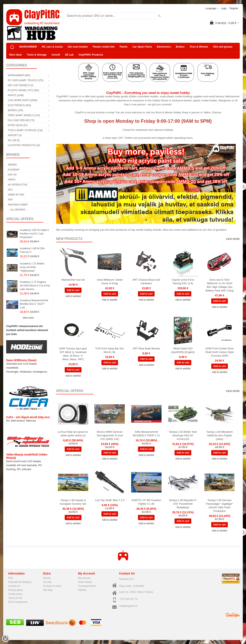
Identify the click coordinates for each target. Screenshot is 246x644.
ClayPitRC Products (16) (24, 145)
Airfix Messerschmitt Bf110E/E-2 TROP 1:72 (146, 434)
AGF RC (12, 175)
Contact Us (14, 586)
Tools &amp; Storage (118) (25, 130)
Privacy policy (15, 590)
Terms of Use (15, 598)
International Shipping (20, 582)
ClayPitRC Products (91, 55)
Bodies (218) (15, 110)
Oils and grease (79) (21, 120)
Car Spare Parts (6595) (23, 100)
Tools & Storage (37, 55)
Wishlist (82, 590)
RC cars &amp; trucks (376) (26, 80)
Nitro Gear (16, 55)
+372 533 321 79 (128, 599)
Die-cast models (78, 47)
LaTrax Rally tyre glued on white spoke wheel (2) (73, 434)
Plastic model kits (104, 47)
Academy (14, 170)
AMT (10, 200)
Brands (47, 578)
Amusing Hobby (18, 205)
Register (234, 8)
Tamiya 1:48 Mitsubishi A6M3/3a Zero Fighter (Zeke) (220, 435)
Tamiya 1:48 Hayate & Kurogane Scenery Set (73, 502)
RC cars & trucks (52, 47)
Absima (12, 165)
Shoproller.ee (233, 615)
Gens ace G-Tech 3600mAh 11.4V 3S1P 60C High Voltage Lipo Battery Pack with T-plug (219, 285)
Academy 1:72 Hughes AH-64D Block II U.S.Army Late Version (35, 286)
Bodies (180, 47)
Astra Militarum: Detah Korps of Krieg (110, 282)
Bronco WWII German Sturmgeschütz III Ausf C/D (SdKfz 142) (110, 435)
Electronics (164, 47)
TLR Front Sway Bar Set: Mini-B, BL (110, 350)
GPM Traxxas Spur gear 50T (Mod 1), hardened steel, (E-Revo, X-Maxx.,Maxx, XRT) (73, 354)
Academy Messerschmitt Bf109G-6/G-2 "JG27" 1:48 (34, 304)
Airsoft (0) (15, 135)
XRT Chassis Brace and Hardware (146, 282)
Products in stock (52, 586)
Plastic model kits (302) (23, 90)
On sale (47, 582)
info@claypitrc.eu (128, 606)
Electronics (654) (19, 105)
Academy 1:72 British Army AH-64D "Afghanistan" (32, 267)
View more (28, 318)
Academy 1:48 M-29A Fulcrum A (32, 250)
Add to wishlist (73, 296)
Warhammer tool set (73, 280)
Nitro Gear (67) (18, 125)
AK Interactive (18, 185)
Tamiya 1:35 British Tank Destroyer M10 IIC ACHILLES (183, 435)
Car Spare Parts (142, 47)
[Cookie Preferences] (6, 638)
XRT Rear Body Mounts (146, 348)
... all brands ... (18, 210)
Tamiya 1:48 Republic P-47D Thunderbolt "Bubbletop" (183, 504)
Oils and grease (223, 47)
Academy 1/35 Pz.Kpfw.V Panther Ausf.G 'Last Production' (34, 234)
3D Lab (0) (14, 140)
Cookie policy (15, 594)
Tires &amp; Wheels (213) (24, 115)
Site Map (48, 590)
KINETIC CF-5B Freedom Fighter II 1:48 (146, 502)
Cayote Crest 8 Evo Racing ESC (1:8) (183, 282)
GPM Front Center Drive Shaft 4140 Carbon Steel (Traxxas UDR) (219, 352)
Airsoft (56, 55)
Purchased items (87, 586)
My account (84, 578)
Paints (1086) (16, 95)
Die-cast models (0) (21, 85)
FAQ (11, 578)
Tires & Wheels (199, 47)
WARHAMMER (28, 47)
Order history (85, 582)
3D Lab (69, 55)
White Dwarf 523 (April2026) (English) (183, 350)
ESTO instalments (18, 602)
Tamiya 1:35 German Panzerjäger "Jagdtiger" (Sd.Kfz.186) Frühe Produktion (219, 506)
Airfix (12, 180)
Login (224, 8)
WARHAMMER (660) (19, 75)
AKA (10, 190)
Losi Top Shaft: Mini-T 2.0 (110, 500)
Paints (123, 47)
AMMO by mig (16, 195)
